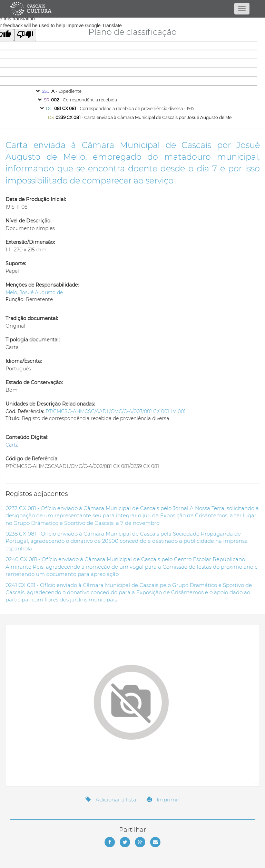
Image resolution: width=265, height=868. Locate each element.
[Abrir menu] (242, 9)
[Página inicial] (132, 9)
